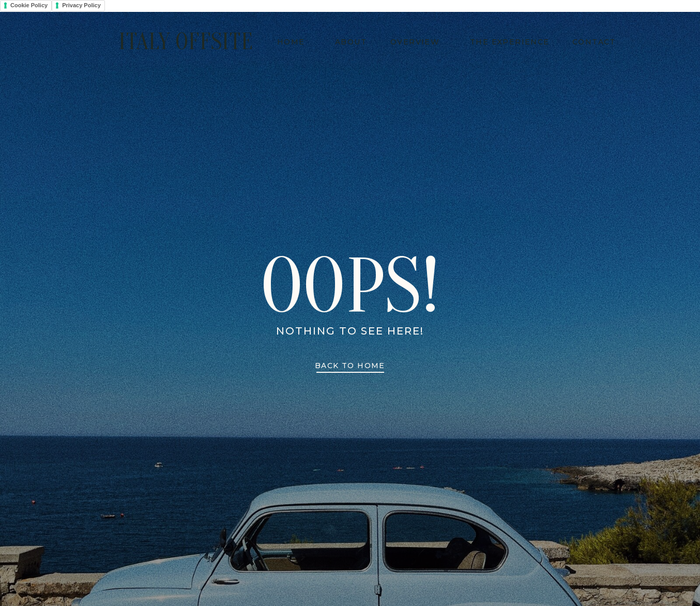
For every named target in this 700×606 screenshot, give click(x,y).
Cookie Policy (29, 5)
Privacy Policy (81, 5)
